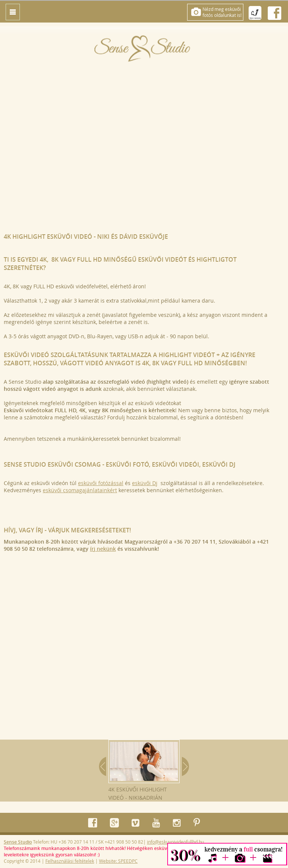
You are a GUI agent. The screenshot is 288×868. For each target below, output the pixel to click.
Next (185, 766)
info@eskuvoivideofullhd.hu (175, 842)
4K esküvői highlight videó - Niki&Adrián (144, 770)
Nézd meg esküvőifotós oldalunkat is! (222, 12)
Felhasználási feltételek (70, 861)
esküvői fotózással (101, 483)
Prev (103, 766)
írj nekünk (103, 549)
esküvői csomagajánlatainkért (80, 490)
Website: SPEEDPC (118, 861)
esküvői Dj (145, 483)
